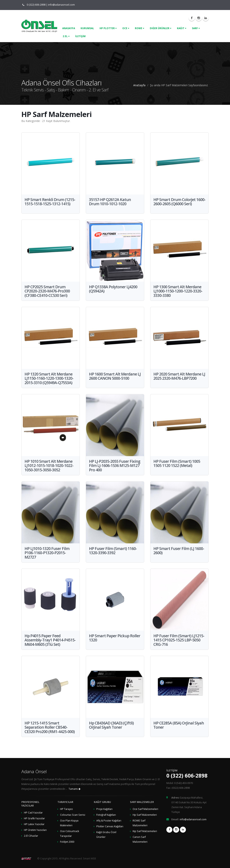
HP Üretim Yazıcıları (35, 830)
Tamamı (75, 789)
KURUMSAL (87, 28)
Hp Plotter (108, 28)
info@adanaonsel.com (61, 5)
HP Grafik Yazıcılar (34, 818)
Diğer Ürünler (161, 28)
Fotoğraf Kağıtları (106, 815)
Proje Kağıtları (104, 809)
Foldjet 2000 (67, 842)
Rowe (140, 28)
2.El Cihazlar (31, 836)
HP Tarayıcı (66, 809)
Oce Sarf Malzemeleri (145, 809)
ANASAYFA (69, 28)
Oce (126, 28)
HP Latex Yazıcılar (34, 824)
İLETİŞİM (80, 36)
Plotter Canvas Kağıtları (110, 826)
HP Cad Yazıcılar (33, 813)
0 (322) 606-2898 (35, 5)
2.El (66, 36)
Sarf (196, 28)
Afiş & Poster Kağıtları (109, 821)
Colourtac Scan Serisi (73, 815)
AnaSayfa (139, 85)
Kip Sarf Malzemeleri (145, 831)
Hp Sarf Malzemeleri (145, 815)
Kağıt (182, 28)
